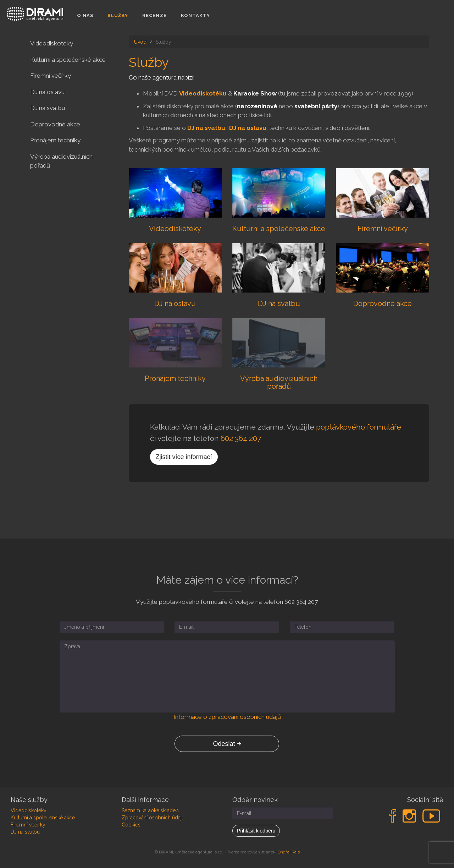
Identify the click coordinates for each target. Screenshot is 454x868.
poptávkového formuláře (359, 427)
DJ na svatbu (206, 128)
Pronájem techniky (55, 140)
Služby (118, 15)
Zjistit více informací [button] (184, 457)
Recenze (154, 15)
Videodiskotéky (52, 43)
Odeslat (227, 744)
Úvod (140, 42)
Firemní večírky (51, 76)
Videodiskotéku (203, 93)
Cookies (131, 825)
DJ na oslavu (248, 128)
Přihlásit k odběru (256, 831)
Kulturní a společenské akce (68, 60)
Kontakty (196, 15)
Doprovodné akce (55, 124)
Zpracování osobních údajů (153, 818)
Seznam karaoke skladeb (150, 810)
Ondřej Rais (289, 852)
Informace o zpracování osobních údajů (227, 717)
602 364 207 (241, 438)
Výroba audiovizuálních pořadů (61, 161)
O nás (85, 15)
